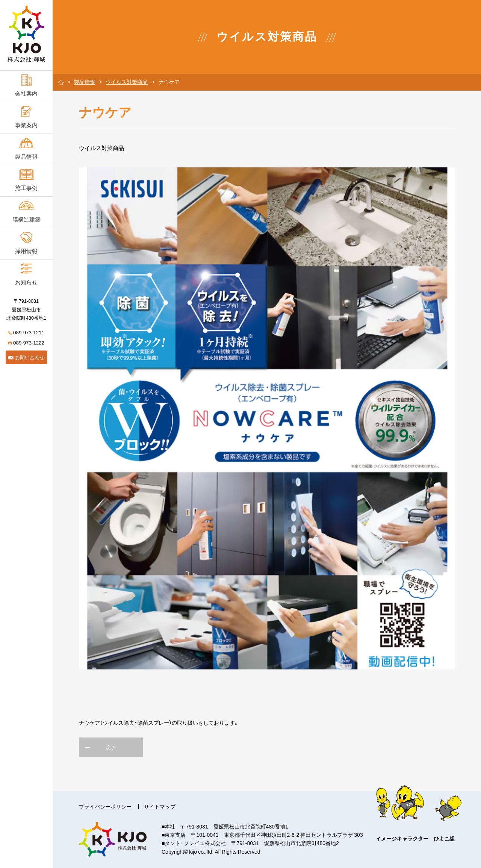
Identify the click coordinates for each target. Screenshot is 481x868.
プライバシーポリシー (105, 806)
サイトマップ (160, 806)
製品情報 (85, 82)
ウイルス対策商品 (127, 82)
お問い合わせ (26, 357)
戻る (111, 747)
